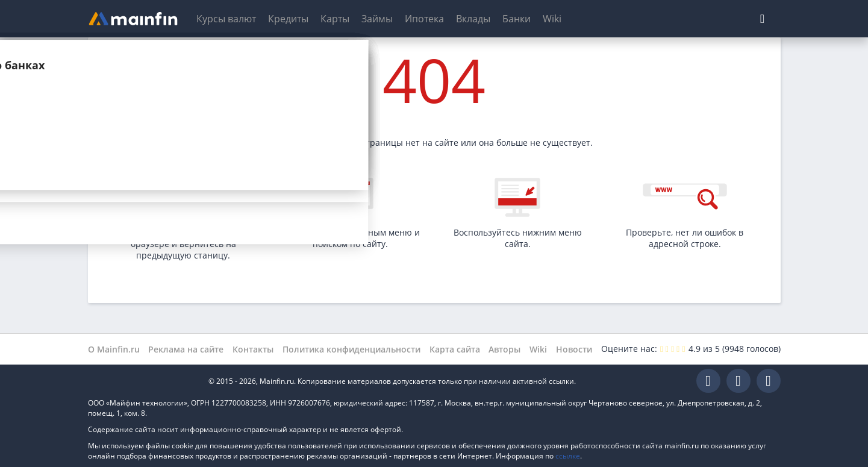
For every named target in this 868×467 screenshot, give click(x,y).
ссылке (568, 456)
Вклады (473, 19)
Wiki (552, 19)
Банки (517, 19)
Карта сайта (455, 349)
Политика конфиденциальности (351, 349)
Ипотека (424, 19)
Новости (574, 349)
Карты (335, 19)
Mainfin (142, 381)
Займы (377, 19)
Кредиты (288, 19)
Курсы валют (226, 19)
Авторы (504, 349)
